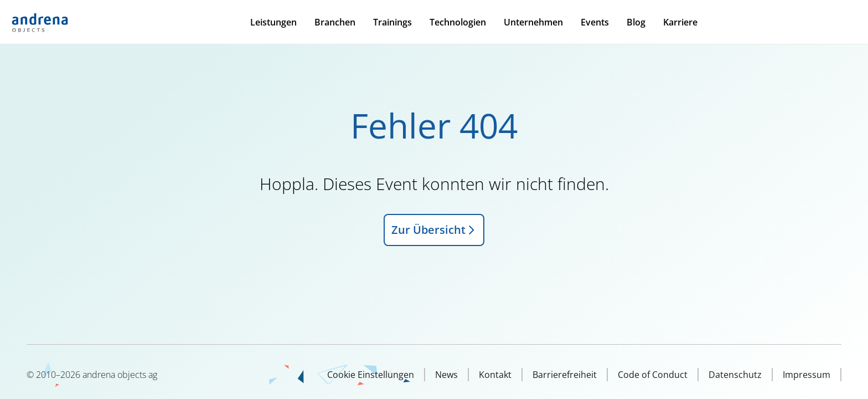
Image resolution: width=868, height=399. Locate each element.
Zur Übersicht (434, 230)
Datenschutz (735, 375)
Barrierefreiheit (565, 375)
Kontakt (495, 375)
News (446, 375)
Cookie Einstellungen (371, 375)
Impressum (807, 375)
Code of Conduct (653, 375)
